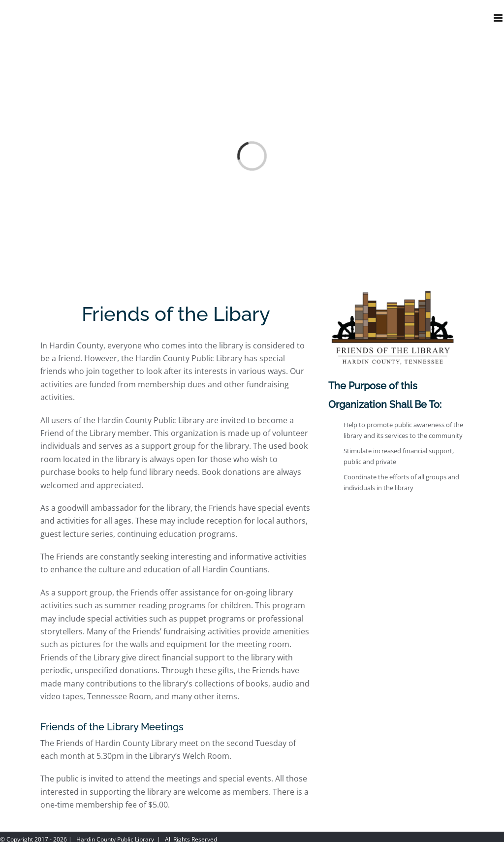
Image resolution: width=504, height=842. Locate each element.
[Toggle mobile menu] (499, 18)
